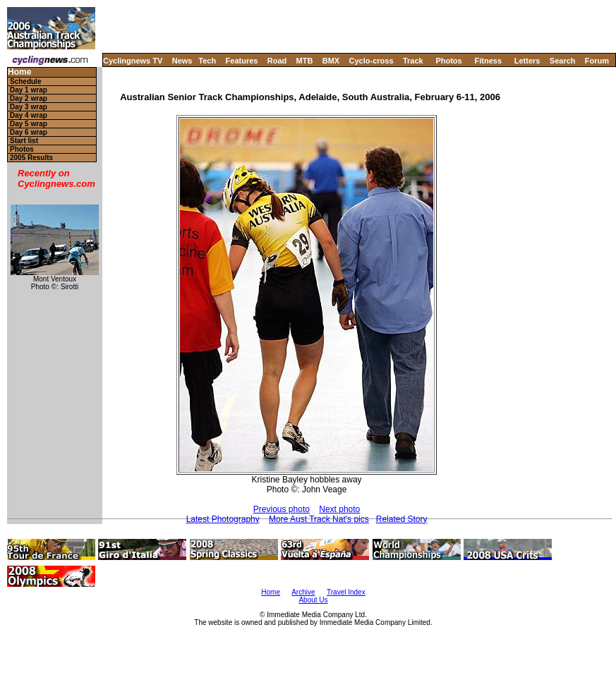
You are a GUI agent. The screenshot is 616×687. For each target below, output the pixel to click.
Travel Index (346, 592)
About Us (313, 600)
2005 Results (31, 158)
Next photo (339, 509)
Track (413, 61)
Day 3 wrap (29, 107)
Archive (303, 592)
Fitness (488, 61)
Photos (448, 61)
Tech (207, 61)
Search (563, 61)
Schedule (25, 81)
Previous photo (282, 509)
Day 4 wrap (29, 115)
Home (19, 72)
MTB (305, 61)
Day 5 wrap (29, 124)
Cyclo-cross (372, 61)
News (182, 61)
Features (242, 61)
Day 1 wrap (29, 90)
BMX (331, 61)
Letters (527, 61)
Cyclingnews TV (133, 61)
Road (277, 61)
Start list (24, 141)
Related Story (402, 519)
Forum (597, 61)
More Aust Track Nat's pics (319, 519)
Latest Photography (223, 519)
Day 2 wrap (29, 98)
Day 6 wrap (29, 132)
